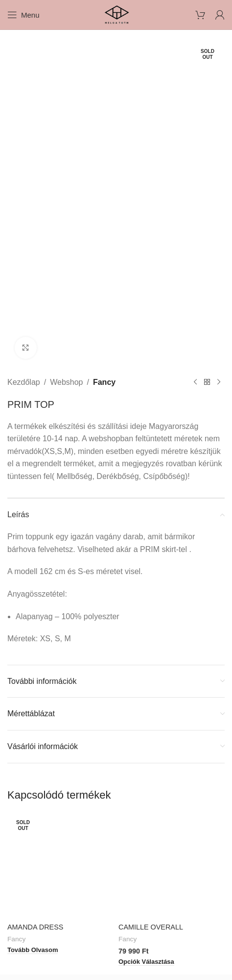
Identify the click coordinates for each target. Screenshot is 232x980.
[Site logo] (116, 14)
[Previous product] (195, 382)
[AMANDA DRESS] (60, 866)
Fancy (104, 382)
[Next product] (219, 382)
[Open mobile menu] (23, 15)
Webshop (66, 382)
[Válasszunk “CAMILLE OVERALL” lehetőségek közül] (146, 962)
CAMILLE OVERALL (151, 927)
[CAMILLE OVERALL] (172, 866)
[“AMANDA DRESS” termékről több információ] (33, 950)
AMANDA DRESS (35, 927)
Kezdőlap (24, 382)
